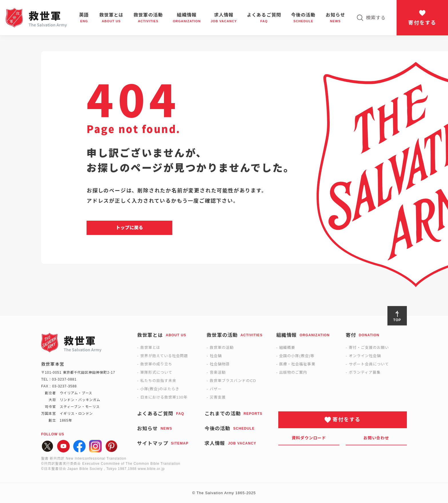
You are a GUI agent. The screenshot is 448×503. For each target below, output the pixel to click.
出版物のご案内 (293, 372)
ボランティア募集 (365, 372)
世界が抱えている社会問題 (164, 356)
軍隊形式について (156, 372)
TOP (397, 320)
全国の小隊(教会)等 (297, 356)
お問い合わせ (376, 438)
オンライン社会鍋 (365, 356)
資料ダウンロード (309, 438)
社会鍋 (216, 356)
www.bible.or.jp (151, 469)
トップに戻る (129, 228)
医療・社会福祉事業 (297, 364)
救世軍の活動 (222, 348)
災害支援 (218, 397)
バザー (216, 389)
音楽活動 (218, 372)
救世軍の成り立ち (156, 364)
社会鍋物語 (220, 364)
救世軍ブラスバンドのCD (233, 381)
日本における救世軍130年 (164, 397)
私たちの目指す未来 (158, 381)
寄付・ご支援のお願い (369, 348)
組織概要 (287, 348)
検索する (376, 18)
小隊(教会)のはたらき (160, 389)
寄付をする (422, 23)
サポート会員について (369, 364)
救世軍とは (150, 348)
